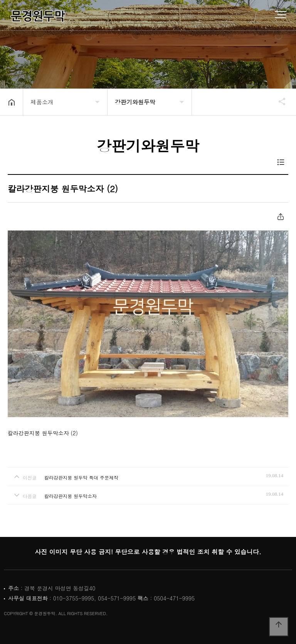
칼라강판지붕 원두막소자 (71, 496)
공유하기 (276, 101)
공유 (280, 216)
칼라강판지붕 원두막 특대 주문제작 (81, 477)
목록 (281, 162)
